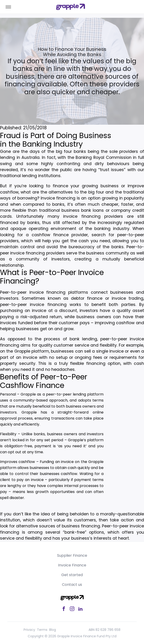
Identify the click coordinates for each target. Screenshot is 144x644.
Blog (53, 630)
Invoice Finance (72, 565)
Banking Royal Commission (103, 157)
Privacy (29, 630)
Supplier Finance (72, 555)
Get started (72, 575)
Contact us (72, 585)
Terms (42, 630)
